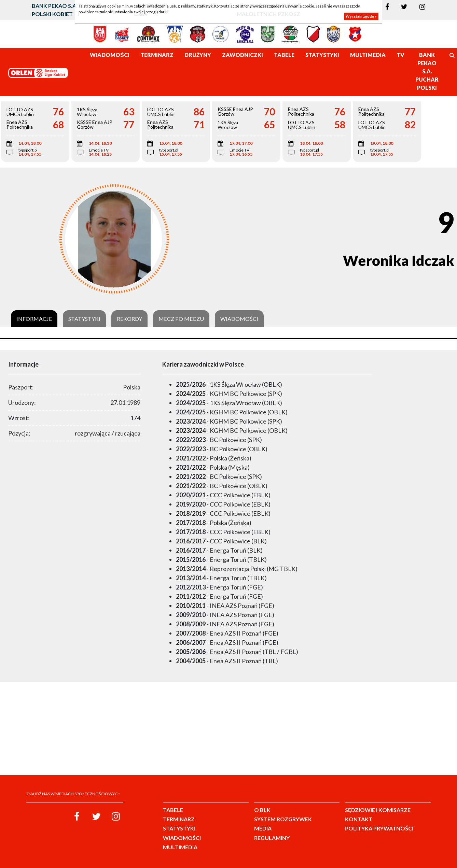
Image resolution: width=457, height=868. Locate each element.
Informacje (34, 319)
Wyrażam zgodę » (361, 16)
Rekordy (129, 319)
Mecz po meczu (181, 319)
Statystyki (84, 319)
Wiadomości (239, 319)
